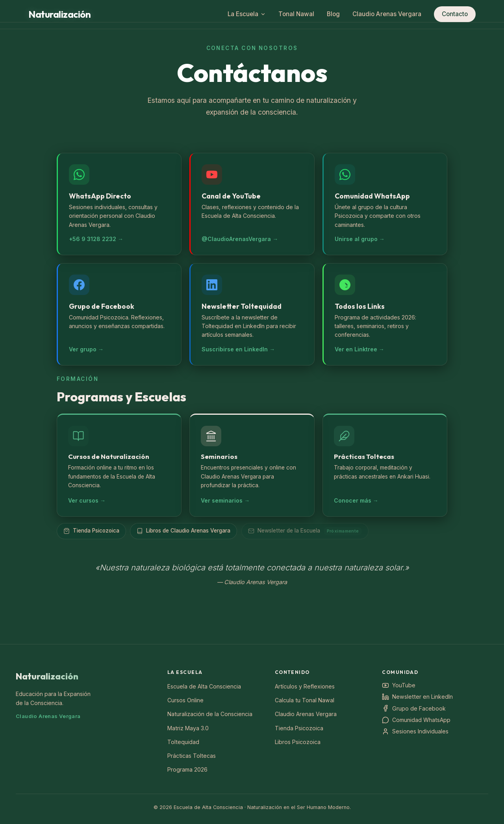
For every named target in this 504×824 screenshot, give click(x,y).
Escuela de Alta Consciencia (204, 686)
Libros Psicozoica (298, 742)
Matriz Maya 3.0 (188, 728)
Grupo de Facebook (414, 708)
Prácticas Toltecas (192, 756)
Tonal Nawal (296, 14)
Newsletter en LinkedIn (417, 697)
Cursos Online (185, 700)
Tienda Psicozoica (299, 728)
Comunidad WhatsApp (416, 720)
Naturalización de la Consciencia (210, 714)
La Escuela (247, 14)
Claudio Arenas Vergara (387, 14)
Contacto (455, 14)
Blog (333, 14)
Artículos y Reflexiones (305, 686)
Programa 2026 (187, 769)
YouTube (399, 685)
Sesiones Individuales (415, 731)
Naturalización (47, 676)
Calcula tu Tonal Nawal (305, 700)
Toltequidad (183, 742)
